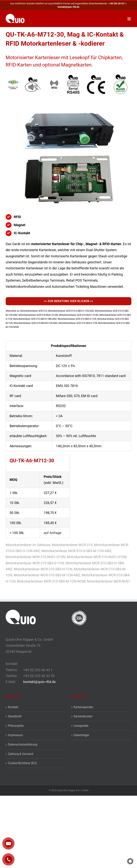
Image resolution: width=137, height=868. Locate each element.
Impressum (16, 735)
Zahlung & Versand (21, 754)
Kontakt (13, 707)
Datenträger (81, 735)
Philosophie (16, 726)
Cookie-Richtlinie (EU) (22, 763)
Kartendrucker (83, 716)
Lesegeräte (81, 726)
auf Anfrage (53, 533)
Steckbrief (15, 716)
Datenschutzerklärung (23, 744)
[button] (130, 861)
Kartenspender (83, 707)
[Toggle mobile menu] (129, 19)
